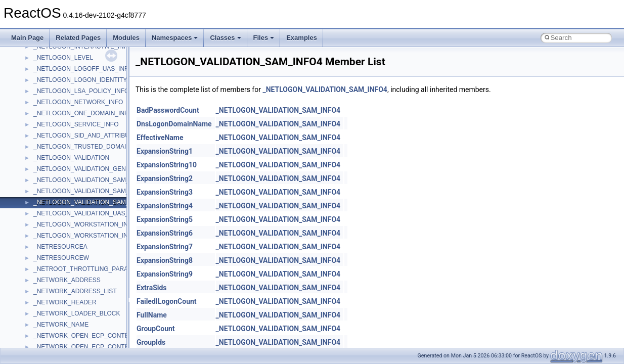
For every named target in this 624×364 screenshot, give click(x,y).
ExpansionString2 (165, 178)
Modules (126, 38)
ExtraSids (152, 288)
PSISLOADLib (53, 176)
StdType (44, 288)
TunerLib (45, 343)
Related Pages (78, 38)
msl (38, 87)
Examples (302, 38)
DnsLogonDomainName (174, 124)
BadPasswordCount (168, 110)
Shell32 (43, 243)
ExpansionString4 (165, 206)
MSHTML (46, 54)
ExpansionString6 (165, 233)
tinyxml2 (44, 321)
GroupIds (151, 342)
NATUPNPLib (52, 143)
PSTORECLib (52, 188)
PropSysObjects (55, 165)
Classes (225, 38)
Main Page (27, 38)
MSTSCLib (48, 99)
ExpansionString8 (165, 260)
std (37, 265)
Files (264, 38)
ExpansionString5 (165, 219)
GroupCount (156, 329)
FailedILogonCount (167, 301)
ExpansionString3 (165, 192)
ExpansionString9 (165, 274)
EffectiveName (160, 138)
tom (38, 332)
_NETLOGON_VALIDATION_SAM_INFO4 (325, 89)
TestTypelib (49, 310)
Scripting (45, 221)
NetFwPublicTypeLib (61, 154)
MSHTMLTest (52, 65)
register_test (50, 210)
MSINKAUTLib (53, 76)
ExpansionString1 (165, 151)
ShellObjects (50, 254)
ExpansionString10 (167, 165)
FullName (152, 315)
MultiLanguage (53, 132)
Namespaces (175, 38)
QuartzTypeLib (53, 199)
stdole (41, 277)
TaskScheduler (53, 299)
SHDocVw (47, 232)
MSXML (44, 110)
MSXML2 (46, 121)
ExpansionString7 (165, 247)
